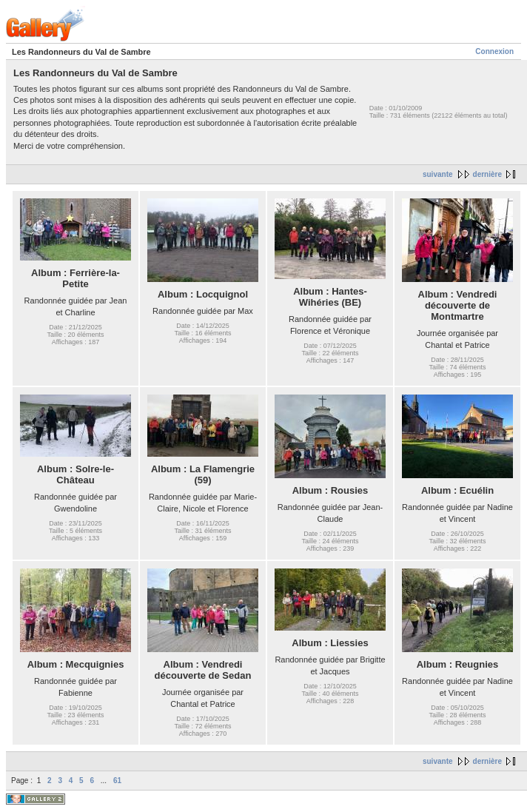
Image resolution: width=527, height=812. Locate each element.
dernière (487, 174)
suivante (438, 174)
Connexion (494, 51)
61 (117, 781)
